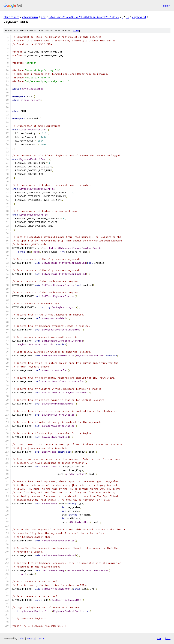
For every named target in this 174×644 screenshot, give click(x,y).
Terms (41, 638)
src (43, 17)
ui (127, 17)
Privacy (31, 638)
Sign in (167, 6)
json (168, 638)
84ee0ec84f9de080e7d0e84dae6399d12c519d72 (84, 17)
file (76, 31)
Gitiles (21, 638)
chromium (11, 17)
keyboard (139, 17)
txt (159, 638)
